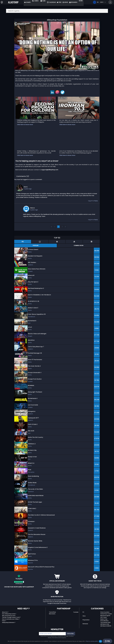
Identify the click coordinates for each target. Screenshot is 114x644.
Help (107, 641)
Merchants (52, 614)
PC (83, 612)
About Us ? (5, 612)
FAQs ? (4, 621)
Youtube (76, 612)
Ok (100, 641)
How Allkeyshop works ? (9, 614)
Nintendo (85, 624)
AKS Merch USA (105, 624)
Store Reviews (104, 621)
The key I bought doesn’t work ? (11, 617)
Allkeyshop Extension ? (9, 622)
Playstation (86, 620)
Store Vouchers (105, 612)
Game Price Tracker (106, 614)
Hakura (32, 208)
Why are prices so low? (9, 616)
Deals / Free (104, 619)
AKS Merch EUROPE (106, 626)
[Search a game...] (57, 11)
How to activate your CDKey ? (11, 619)
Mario (26, 187)
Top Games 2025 (105, 622)
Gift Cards (103, 617)
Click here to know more (25, 125)
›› (65, 227)
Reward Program (105, 616)
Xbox (84, 616)
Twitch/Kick (52, 612)
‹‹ (51, 227)
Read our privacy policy (92, 641)
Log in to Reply (93, 201)
